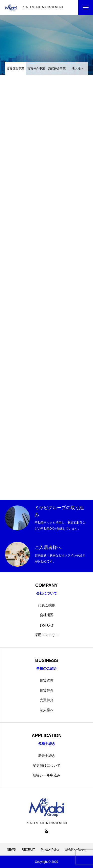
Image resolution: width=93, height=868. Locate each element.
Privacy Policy (50, 850)
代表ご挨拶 (47, 605)
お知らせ (47, 625)
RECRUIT (28, 850)
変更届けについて (47, 765)
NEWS (11, 850)
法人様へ (78, 68)
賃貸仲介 (47, 690)
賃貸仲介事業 (36, 68)
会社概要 (47, 615)
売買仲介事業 (57, 68)
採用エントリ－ (47, 635)
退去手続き (47, 756)
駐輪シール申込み (47, 775)
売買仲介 (47, 700)
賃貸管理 (47, 680)
